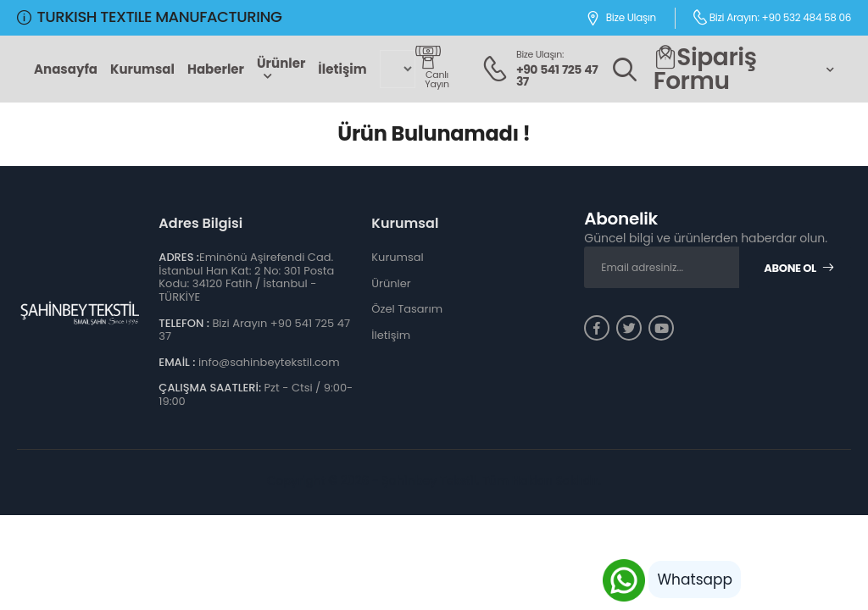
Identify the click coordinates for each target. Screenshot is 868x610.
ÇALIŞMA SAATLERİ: (210, 388)
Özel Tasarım (407, 309)
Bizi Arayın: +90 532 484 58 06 (772, 17)
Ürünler (281, 63)
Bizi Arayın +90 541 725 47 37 (254, 330)
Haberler (216, 69)
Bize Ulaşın (621, 18)
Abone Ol (799, 268)
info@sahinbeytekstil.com (269, 362)
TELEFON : (184, 323)
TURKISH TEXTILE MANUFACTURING (149, 17)
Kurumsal (142, 69)
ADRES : (179, 257)
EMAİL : (177, 362)
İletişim (342, 69)
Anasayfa (66, 69)
